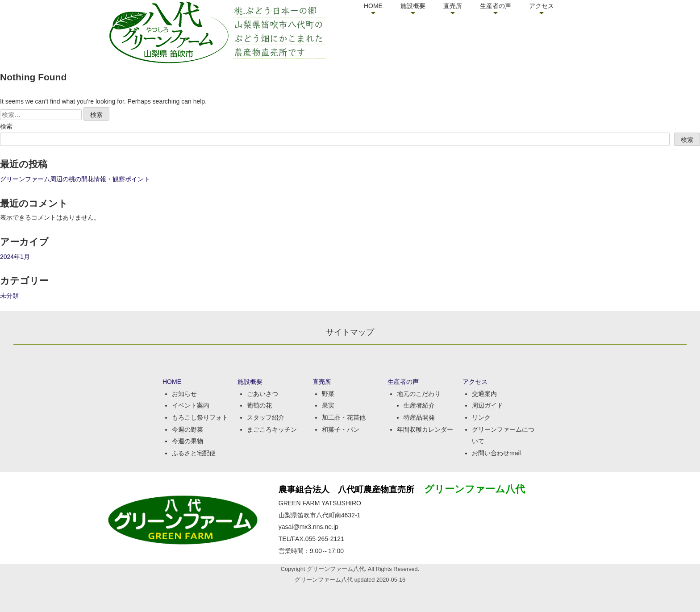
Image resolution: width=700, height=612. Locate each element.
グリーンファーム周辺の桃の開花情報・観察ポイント (75, 179)
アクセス (542, 6)
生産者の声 (496, 6)
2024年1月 (15, 257)
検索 (6, 126)
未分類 (9, 296)
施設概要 (413, 6)
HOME (373, 6)
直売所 (453, 6)
